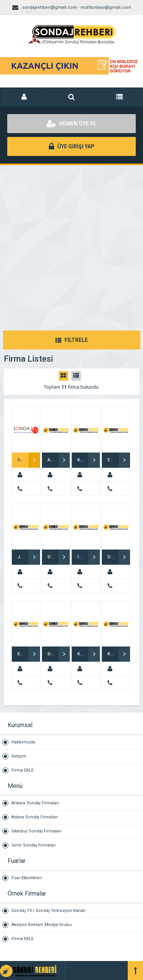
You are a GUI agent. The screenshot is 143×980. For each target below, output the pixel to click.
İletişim (19, 756)
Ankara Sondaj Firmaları (35, 803)
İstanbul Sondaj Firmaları (36, 831)
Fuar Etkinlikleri (27, 878)
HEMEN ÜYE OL (72, 124)
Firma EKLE (22, 770)
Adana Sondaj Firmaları (35, 817)
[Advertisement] (71, 240)
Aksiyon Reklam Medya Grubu (42, 925)
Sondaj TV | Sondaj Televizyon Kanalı (48, 911)
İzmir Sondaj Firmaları (34, 845)
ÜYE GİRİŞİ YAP (72, 146)
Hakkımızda (23, 742)
